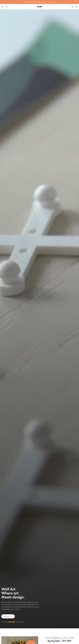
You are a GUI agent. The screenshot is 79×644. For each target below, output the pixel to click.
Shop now (8, 616)
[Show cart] (77, 7)
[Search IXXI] (7, 7)
